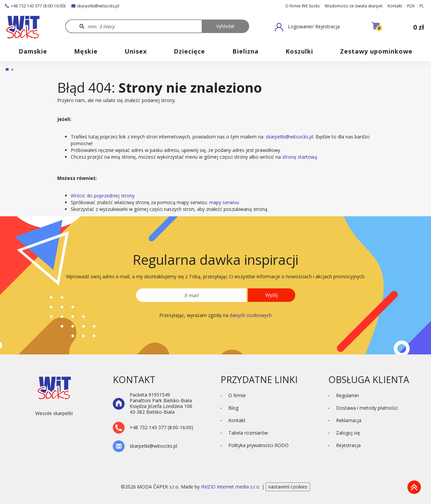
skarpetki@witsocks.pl (95, 6)
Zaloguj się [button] (348, 433)
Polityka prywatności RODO (258, 445)
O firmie (237, 395)
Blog (233, 408)
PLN (411, 6)
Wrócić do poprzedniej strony (103, 196)
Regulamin (347, 395)
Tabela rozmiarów (248, 433)
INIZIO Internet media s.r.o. (231, 487)
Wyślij (272, 295)
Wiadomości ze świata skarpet (354, 6)
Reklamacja (349, 420)
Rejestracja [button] (348, 445)
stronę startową (300, 157)
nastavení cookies (288, 487)
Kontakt (395, 6)
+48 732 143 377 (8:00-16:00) (35, 6)
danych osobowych (251, 315)
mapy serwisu (224, 202)
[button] (307, 27)
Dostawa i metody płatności (367, 408)
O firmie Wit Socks (302, 6)
